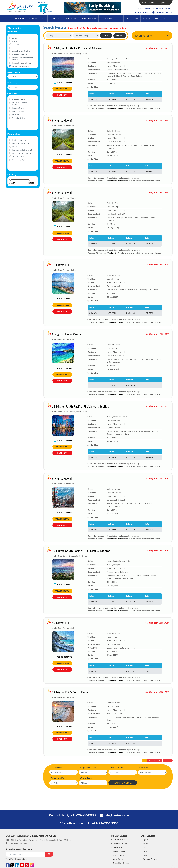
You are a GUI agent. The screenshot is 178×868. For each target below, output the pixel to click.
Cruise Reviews (148, 3)
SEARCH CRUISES (123, 783)
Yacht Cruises (119, 859)
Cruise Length (117, 768)
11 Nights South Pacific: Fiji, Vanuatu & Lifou (65, 406)
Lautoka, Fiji (17, 147)
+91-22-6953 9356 (165, 12)
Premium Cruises (120, 843)
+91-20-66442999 (147, 8)
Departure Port (58, 778)
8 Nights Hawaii (46, 193)
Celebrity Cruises (19, 99)
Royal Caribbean (19, 111)
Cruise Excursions (88, 19)
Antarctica (16, 44)
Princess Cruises (18, 108)
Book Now (62, 95)
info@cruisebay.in (164, 8)
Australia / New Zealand (21, 51)
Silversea (16, 115)
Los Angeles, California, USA (23, 150)
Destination (57, 768)
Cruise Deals (55, 19)
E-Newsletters (132, 19)
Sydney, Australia (19, 156)
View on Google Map (18, 843)
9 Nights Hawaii (46, 120)
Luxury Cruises (119, 840)
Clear (106, 36)
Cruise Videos (107, 19)
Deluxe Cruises (119, 847)
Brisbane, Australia (19, 140)
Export (120, 36)
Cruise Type (86, 778)
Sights (145, 847)
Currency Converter (151, 859)
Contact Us (160, 19)
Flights (145, 840)
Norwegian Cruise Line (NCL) (21, 104)
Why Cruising (19, 19)
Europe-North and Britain (22, 63)
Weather (146, 855)
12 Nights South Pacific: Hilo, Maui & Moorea (65, 551)
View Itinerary (62, 89)
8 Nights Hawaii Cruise (51, 334)
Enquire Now (164, 3)
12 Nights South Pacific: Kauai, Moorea (77, 48)
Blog (119, 19)
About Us (147, 19)
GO (49, 854)
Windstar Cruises (19, 118)
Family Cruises (119, 851)
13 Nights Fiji (44, 265)
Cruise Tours (71, 19)
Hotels (145, 843)
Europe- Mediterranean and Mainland (23, 59)
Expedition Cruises (121, 863)
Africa (15, 38)
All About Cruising (37, 19)
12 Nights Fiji (44, 623)
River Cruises (118, 855)
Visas (145, 851)
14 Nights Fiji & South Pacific (55, 692)
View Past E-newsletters (16, 859)
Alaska (15, 41)
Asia (14, 48)
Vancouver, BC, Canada (21, 160)
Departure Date (88, 768)
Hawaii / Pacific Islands (21, 66)
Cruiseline (144, 768)
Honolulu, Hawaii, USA (21, 143)
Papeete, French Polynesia (22, 153)
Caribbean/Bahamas (20, 54)
